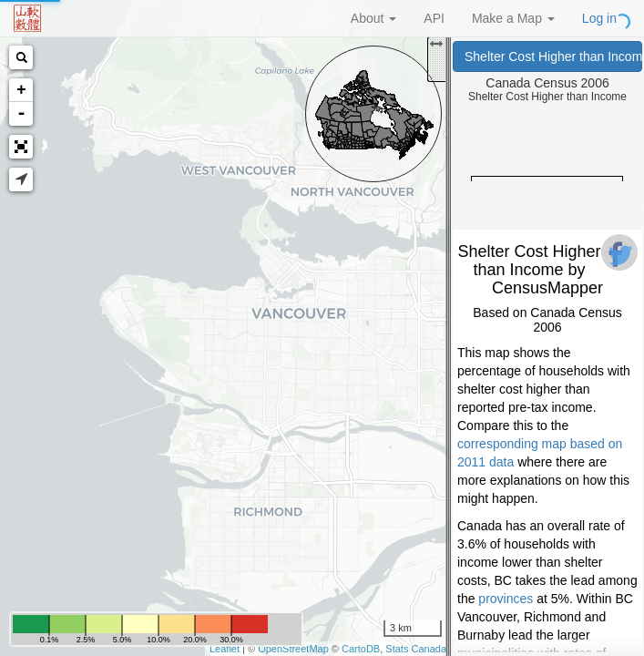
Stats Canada (416, 649)
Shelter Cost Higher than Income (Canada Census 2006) (553, 56)
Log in (599, 18)
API (434, 18)
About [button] (373, 18)
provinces (506, 599)
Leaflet (225, 649)
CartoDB (361, 649)
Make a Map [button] (513, 18)
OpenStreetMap (293, 649)
